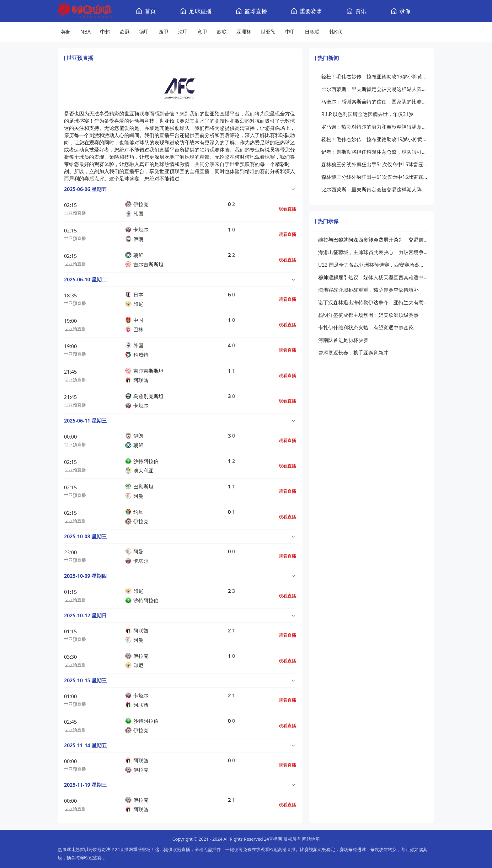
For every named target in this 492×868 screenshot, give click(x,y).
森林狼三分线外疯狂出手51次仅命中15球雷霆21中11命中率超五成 (375, 164)
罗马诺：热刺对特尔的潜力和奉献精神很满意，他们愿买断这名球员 (375, 127)
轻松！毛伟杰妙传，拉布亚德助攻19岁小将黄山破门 (375, 77)
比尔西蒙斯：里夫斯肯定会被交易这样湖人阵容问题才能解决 (375, 89)
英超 (66, 32)
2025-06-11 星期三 (85, 421)
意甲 (202, 32)
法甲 (183, 32)
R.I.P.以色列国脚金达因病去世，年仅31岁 (367, 114)
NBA (86, 32)
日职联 (312, 32)
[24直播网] (85, 11)
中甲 (290, 32)
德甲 (144, 32)
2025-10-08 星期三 (85, 536)
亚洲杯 (244, 32)
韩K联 (336, 32)
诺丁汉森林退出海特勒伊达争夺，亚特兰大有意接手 (373, 302)
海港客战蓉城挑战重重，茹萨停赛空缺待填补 (368, 290)
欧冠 (125, 32)
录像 (405, 11)
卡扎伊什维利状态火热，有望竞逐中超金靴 (366, 327)
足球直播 (200, 11)
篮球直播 (256, 11)
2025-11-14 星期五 (85, 745)
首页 (150, 11)
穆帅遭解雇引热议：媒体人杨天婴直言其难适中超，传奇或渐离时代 (373, 277)
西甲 (163, 32)
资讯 (361, 11)
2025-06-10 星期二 (85, 280)
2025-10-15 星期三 (85, 680)
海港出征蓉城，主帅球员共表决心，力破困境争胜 (373, 252)
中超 (105, 32)
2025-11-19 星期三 (85, 785)
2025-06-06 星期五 (85, 189)
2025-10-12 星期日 (85, 615)
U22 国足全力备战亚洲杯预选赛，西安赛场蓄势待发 (373, 265)
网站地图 (311, 839)
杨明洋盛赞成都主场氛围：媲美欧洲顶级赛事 (368, 315)
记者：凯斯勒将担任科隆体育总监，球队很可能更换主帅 (375, 152)
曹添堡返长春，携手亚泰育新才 (353, 353)
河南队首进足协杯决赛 (343, 340)
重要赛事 (311, 11)
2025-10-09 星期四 (85, 576)
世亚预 (268, 32)
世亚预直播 (75, 213)
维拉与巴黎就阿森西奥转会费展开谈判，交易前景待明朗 (373, 240)
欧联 (222, 32)
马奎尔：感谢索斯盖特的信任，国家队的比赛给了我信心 (375, 102)
